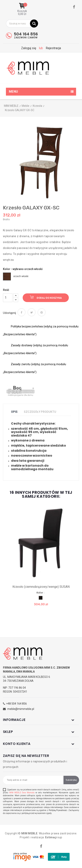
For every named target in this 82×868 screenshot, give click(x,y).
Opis (14, 412)
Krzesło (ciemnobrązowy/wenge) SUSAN (41, 587)
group (54, 837)
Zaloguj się (29, 48)
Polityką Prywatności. (59, 810)
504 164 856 (26, 34)
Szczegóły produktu (40, 412)
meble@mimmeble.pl (21, 709)
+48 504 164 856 (16, 704)
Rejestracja (53, 48)
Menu (14, 92)
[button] (22, 9)
